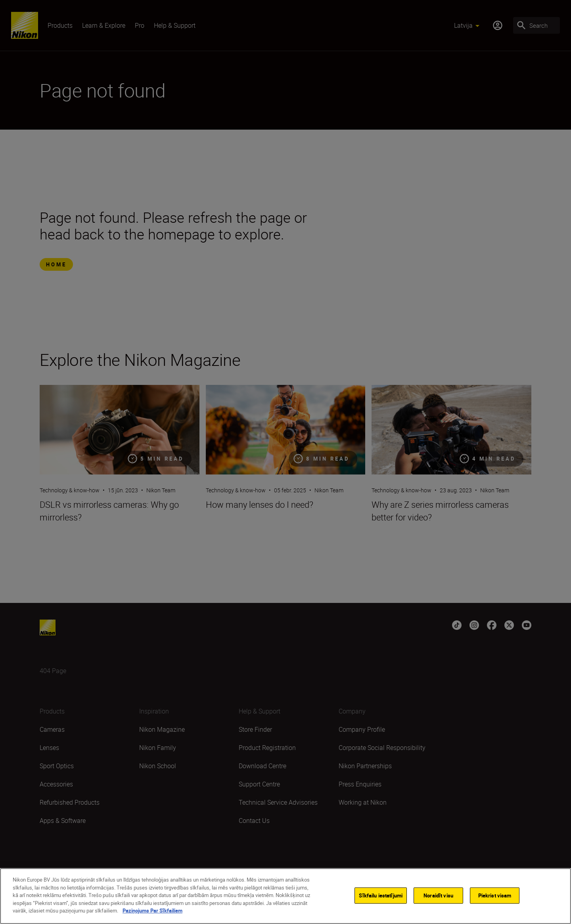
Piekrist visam (495, 897)
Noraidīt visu (438, 897)
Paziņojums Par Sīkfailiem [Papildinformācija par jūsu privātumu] (152, 913)
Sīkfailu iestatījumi (381, 897)
